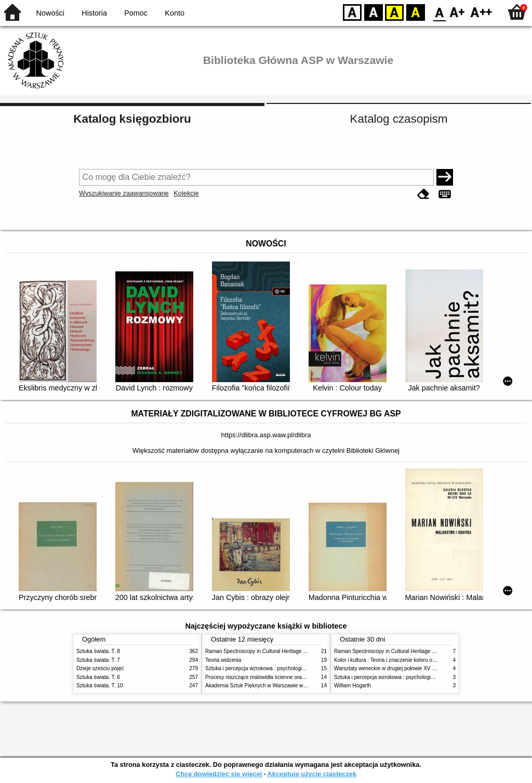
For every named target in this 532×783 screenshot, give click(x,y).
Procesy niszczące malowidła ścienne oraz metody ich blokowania (282, 677)
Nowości (50, 13)
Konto (175, 13)
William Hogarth (353, 686)
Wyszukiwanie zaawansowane (124, 193)
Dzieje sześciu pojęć (100, 668)
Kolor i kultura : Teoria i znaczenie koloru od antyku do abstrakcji (409, 660)
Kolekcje (186, 193)
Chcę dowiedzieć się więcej (219, 774)
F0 (439, 12)
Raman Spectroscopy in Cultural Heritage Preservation (269, 651)
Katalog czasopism (399, 119)
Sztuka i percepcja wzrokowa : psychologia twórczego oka (272, 668)
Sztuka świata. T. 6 (98, 677)
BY (415, 12)
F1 (457, 12)
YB (394, 12)
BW (374, 12)
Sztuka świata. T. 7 (98, 660)
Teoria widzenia (223, 660)
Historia (94, 13)
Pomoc (136, 13)
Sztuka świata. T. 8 (98, 651)
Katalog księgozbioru (132, 119)
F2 (481, 12)
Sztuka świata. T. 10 (99, 686)
